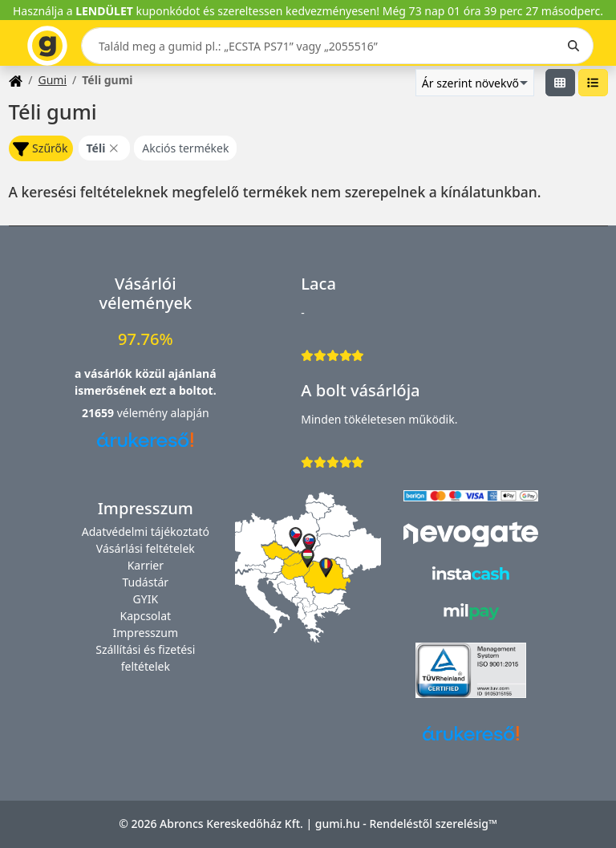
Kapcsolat (146, 616)
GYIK (146, 599)
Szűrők (40, 149)
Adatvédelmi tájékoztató (146, 532)
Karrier (146, 565)
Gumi (52, 80)
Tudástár (146, 582)
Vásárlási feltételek (146, 548)
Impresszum (146, 633)
